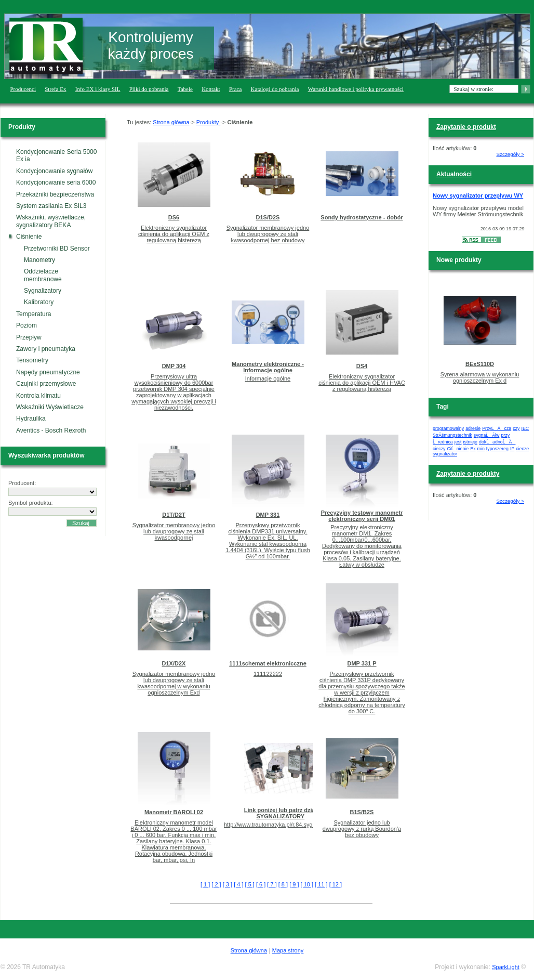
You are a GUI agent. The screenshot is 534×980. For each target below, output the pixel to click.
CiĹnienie (458, 449)
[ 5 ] (250, 884)
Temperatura (34, 314)
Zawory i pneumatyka (46, 349)
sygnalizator (445, 454)
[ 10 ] (307, 884)
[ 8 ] (283, 884)
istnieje (470, 442)
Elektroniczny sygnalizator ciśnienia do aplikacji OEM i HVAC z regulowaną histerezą (362, 383)
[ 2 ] (216, 884)
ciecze (522, 449)
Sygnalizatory (43, 291)
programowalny (448, 428)
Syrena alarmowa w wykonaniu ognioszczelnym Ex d (480, 377)
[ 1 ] (205, 884)
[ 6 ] (261, 884)
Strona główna (171, 122)
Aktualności (454, 174)
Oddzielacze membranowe (43, 275)
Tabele (185, 89)
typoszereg (497, 449)
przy (505, 435)
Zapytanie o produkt (466, 127)
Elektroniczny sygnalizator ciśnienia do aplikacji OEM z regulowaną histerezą (174, 234)
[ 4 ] (238, 884)
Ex (473, 449)
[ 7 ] (272, 884)
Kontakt (211, 89)
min (481, 449)
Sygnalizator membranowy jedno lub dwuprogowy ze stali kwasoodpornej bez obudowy (268, 234)
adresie (473, 428)
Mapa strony (288, 950)
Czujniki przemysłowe (46, 384)
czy (516, 428)
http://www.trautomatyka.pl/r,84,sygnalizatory (281, 825)
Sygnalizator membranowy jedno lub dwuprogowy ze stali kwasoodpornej (174, 531)
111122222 (268, 674)
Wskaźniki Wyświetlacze (50, 407)
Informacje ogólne (268, 378)
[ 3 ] (228, 884)
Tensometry (32, 360)
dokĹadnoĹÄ (497, 442)
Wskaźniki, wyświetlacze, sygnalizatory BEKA (51, 221)
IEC (525, 428)
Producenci (23, 89)
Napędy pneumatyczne (48, 372)
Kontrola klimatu (38, 396)
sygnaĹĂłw (487, 435)
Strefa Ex (55, 89)
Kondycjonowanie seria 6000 (56, 182)
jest (458, 442)
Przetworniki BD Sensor (57, 249)
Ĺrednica (443, 442)
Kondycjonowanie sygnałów (54, 171)
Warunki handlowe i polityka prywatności (356, 89)
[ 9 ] (294, 884)
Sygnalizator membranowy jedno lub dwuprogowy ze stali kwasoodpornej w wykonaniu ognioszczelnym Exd (174, 683)
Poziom (26, 325)
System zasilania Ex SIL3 (51, 206)
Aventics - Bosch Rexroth (51, 430)
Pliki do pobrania (149, 89)
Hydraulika (31, 419)
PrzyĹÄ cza (497, 428)
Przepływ (29, 337)
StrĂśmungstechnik (452, 435)
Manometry (39, 260)
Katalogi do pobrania (275, 89)
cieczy (439, 449)
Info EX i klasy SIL (98, 89)
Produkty (208, 122)
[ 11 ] (321, 884)
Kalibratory (39, 302)
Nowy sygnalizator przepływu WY (478, 195)
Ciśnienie (29, 237)
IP (512, 449)
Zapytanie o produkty (468, 474)
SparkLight (506, 967)
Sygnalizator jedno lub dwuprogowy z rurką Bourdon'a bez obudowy (362, 829)
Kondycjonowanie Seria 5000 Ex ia (56, 155)
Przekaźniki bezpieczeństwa (55, 194)
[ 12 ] (336, 884)
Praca (235, 89)
